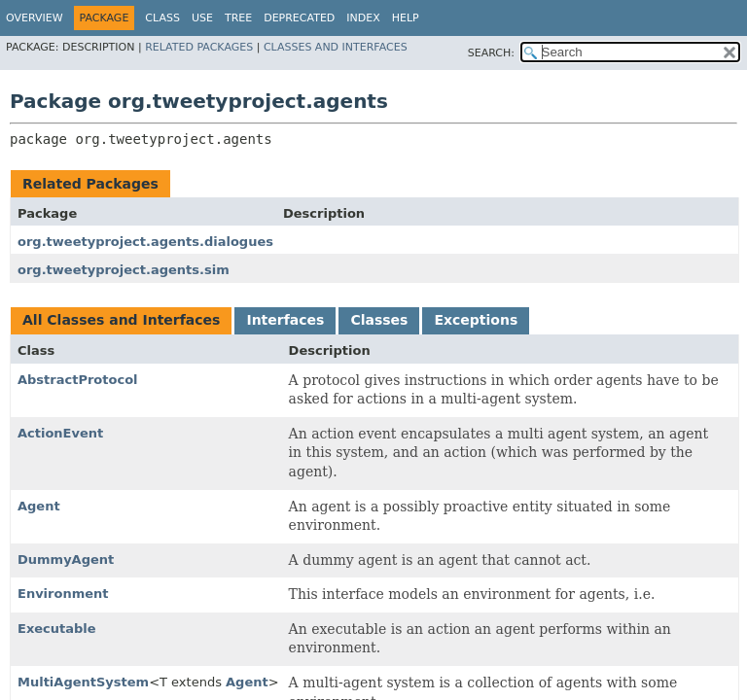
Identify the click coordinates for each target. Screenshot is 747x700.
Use (202, 18)
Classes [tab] (379, 320)
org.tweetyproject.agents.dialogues (145, 242)
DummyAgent (66, 560)
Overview (35, 18)
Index (363, 18)
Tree (238, 18)
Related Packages (199, 47)
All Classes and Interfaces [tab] (121, 320)
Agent (39, 506)
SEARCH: (491, 53)
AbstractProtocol (78, 380)
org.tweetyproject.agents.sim (124, 270)
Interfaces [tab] (285, 320)
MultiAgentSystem (83, 682)
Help (406, 18)
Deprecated (299, 18)
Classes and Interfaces (336, 47)
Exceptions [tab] (476, 320)
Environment (63, 594)
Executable (57, 629)
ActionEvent (60, 433)
